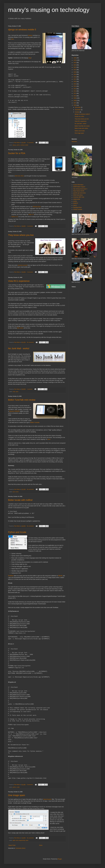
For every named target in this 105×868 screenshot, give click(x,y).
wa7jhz (75, 201)
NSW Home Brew (78, 195)
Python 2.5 (15, 217)
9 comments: (30, 785)
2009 (75, 98)
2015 (75, 84)
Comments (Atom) (20, 848)
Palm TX (31, 214)
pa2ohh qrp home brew (79, 193)
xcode (18, 787)
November (78, 110)
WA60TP (76, 203)
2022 (75, 67)
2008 (75, 101)
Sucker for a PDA (17, 153)
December (78, 107)
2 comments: (30, 226)
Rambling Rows (77, 207)
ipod (14, 492)
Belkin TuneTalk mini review (22, 400)
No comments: (31, 342)
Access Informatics (78, 185)
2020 (75, 72)
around (25, 265)
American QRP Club (79, 197)
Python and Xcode (17, 532)
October (77, 112)
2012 (75, 91)
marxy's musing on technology (49, 10)
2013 (75, 89)
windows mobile (24, 145)
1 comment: (30, 389)
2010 (75, 96)
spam (17, 392)
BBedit (60, 576)
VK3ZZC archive (78, 209)
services (20, 265)
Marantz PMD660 (14, 411)
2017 (75, 79)
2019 (75, 74)
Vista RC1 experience (19, 281)
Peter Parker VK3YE (79, 191)
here (12, 39)
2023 (75, 65)
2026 (75, 58)
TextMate (11, 576)
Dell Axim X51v (19, 176)
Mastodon (74, 142)
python (18, 145)
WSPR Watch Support (79, 187)
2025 (75, 60)
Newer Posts (12, 845)
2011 (75, 93)
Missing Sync (37, 207)
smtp (14, 392)
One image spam (17, 795)
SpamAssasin (47, 799)
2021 (75, 70)
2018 (75, 77)
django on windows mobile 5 (22, 30)
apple (14, 840)
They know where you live (21, 235)
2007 (75, 103)
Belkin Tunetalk (35, 422)
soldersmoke (77, 199)
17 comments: (30, 143)
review (17, 492)
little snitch (20, 328)
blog (30, 58)
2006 (75, 105)
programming (22, 840)
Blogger (60, 859)
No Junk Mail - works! (19, 348)
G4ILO (75, 205)
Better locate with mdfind (20, 500)
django (30, 35)
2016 (75, 82)
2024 (75, 63)
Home (41, 845)
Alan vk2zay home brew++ (80, 189)
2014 (75, 86)
